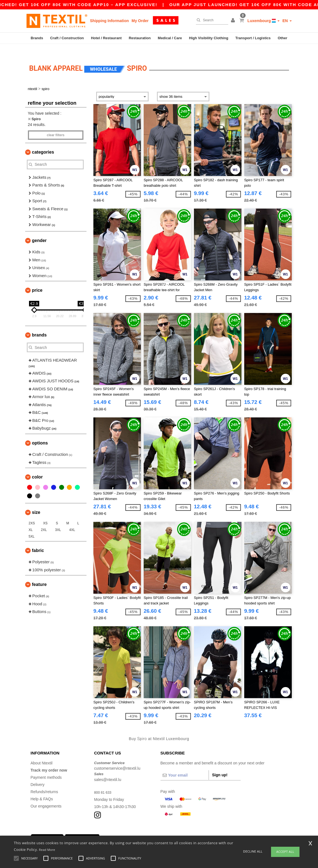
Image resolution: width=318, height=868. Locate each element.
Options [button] (40, 434)
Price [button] (37, 281)
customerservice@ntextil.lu (117, 759)
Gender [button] (39, 231)
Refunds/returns (44, 782)
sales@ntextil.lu (108, 770)
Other (282, 38)
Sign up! (220, 765)
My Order (140, 21)
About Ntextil (42, 753)
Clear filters (56, 125)
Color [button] (37, 468)
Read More (47, 850)
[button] (234, 21)
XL (31, 520)
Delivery (38, 775)
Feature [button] (39, 575)
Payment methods (46, 768)
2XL (44, 520)
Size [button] (36, 503)
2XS (32, 514)
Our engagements (46, 796)
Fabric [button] (38, 541)
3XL (58, 520)
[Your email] (185, 766)
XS (45, 514)
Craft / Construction (67, 38)
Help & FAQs (42, 789)
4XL (72, 520)
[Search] (211, 20)
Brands (37, 38)
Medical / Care (170, 38)
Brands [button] (39, 326)
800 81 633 (104, 783)
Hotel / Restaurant (106, 38)
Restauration (140, 38)
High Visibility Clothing (209, 38)
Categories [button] (43, 142)
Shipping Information (110, 21)
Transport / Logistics (253, 38)
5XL (32, 527)
